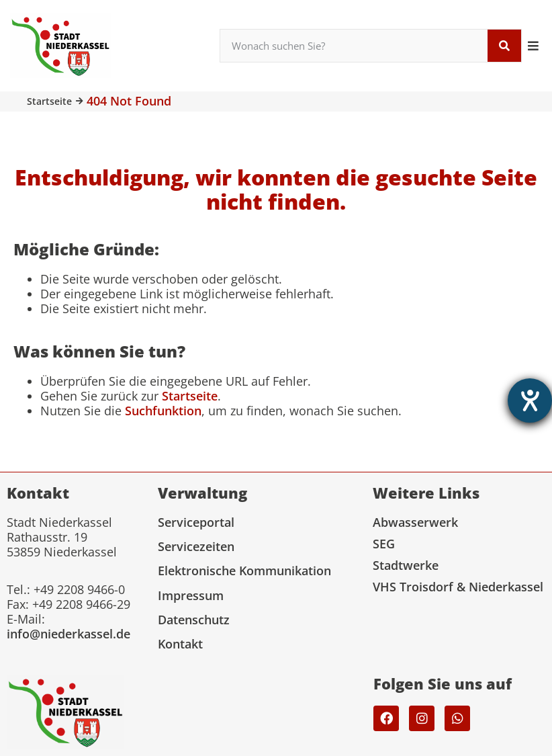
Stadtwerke (406, 565)
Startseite (49, 101)
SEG (384, 544)
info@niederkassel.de (68, 634)
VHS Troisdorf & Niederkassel (458, 587)
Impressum (191, 595)
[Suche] (504, 46)
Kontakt (180, 644)
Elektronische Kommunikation (244, 571)
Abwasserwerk (415, 522)
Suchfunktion (163, 411)
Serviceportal (196, 522)
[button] (534, 45)
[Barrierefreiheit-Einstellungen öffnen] (530, 401)
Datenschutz (194, 620)
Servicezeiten (196, 546)
